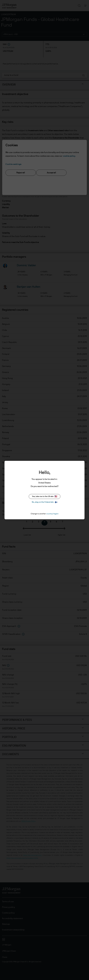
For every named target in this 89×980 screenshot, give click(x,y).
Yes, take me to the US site (45, 496)
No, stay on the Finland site (45, 502)
